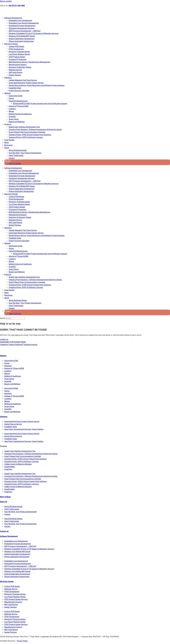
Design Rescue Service (13, 424)
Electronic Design (11, 44)
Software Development (13, 18)
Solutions (8, 78)
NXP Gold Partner (15, 72)
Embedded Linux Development (20, 21)
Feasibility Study (15, 88)
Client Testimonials (16, 156)
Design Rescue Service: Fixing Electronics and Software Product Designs (37, 85)
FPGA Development (16, 49)
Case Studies (9, 140)
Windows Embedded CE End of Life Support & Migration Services (34, 33)
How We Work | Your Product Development (25, 153)
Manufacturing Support (18, 65)
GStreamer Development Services (22, 28)
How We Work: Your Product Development (20, 512)
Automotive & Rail (16, 96)
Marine (11, 111)
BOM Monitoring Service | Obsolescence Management (29, 62)
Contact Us (4, 531)
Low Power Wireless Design (19, 54)
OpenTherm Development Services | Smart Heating (24, 429)
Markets (7, 93)
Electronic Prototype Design (19, 52)
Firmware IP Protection (18, 59)
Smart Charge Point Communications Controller (27, 132)
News (7, 143)
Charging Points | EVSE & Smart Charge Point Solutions (30, 135)
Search (3, 318)
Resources (8, 145)
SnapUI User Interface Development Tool (24, 127)
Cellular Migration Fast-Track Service (23, 80)
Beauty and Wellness (17, 122)
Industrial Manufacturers (18, 101)
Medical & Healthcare (13, 376)
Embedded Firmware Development (22, 26)
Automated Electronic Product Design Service (26, 83)
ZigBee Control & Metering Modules (18, 464)
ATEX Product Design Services (16, 599)
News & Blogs (5, 497)
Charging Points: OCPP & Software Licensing (26, 137)
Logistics (12, 109)
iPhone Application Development (21, 41)
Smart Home (14, 119)
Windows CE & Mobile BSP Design (22, 36)
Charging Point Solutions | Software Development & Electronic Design (35, 130)
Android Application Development (22, 39)
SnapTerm (8, 469)
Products (8, 124)
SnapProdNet (9, 467)
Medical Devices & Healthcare (20, 114)
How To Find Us (15, 164)
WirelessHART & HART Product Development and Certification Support (40, 104)
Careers (12, 158)
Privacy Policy (22, 641)
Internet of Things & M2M (18, 106)
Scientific (12, 117)
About (7, 148)
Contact (8, 161)
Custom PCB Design (16, 46)
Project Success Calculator (19, 91)
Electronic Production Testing (20, 67)
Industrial (8, 366)
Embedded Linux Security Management (24, 23)
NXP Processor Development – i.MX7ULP (25, 31)
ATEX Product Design (17, 57)
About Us (4, 502)
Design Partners (15, 75)
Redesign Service (15, 70)
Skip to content (6, 1)
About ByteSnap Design (18, 150)
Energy (11, 98)
